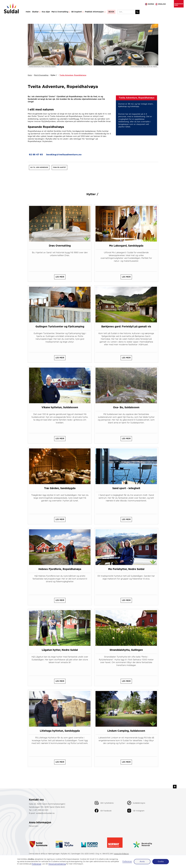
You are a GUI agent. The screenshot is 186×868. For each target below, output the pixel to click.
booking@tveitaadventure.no (64, 155)
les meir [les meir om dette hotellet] (60, 279)
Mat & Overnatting (41, 75)
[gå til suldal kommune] (41, 844)
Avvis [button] (142, 862)
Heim (28, 12)
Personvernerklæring (57, 864)
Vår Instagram (139, 813)
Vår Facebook (106, 813)
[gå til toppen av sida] (175, 789)
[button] (36, 12)
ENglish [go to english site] (162, 4)
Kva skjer (46, 12)
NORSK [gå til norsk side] (151, 4)
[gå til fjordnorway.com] (90, 844)
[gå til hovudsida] (11, 9)
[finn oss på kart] (59, 167)
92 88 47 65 (36, 155)
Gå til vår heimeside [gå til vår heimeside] (39, 167)
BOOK (111, 12)
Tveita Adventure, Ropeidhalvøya (73, 75)
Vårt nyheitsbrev (107, 805)
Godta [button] (161, 862)
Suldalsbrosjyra (139, 805)
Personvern (34, 829)
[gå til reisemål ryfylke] (64, 844)
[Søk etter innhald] (137, 12)
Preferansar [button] (36, 864)
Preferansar (127, 861)
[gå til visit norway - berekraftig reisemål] (142, 844)
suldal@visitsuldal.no (45, 816)
